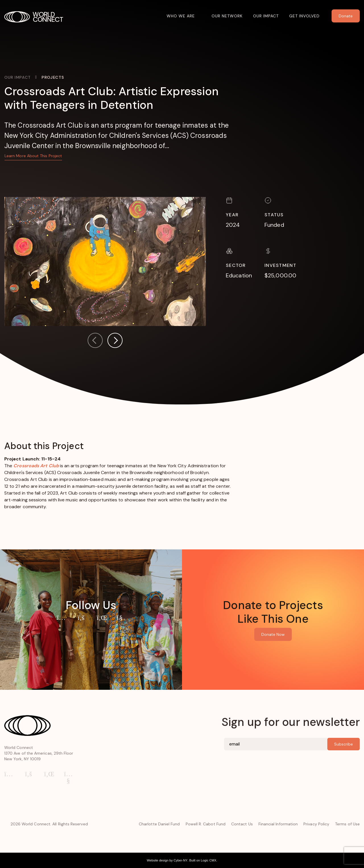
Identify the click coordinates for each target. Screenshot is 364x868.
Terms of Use (347, 824)
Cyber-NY (180, 860)
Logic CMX (209, 860)
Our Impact (266, 16)
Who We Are (181, 16)
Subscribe (344, 744)
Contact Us (242, 824)
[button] (115, 341)
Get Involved (304, 16)
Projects (53, 77)
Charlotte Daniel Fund (159, 824)
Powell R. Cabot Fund (206, 824)
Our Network (227, 16)
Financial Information (278, 824)
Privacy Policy (316, 824)
